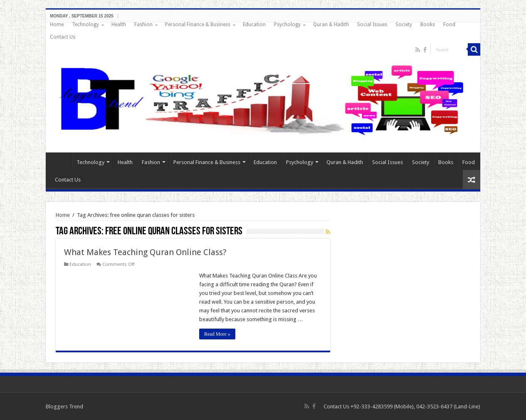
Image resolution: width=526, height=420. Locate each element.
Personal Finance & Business (198, 25)
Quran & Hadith (331, 25)
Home (57, 25)
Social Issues (372, 25)
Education (254, 25)
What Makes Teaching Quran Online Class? (145, 252)
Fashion (143, 25)
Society (404, 25)
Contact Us (63, 37)
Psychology (287, 25)
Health (119, 25)
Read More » (217, 334)
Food (449, 25)
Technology (85, 25)
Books (428, 25)
